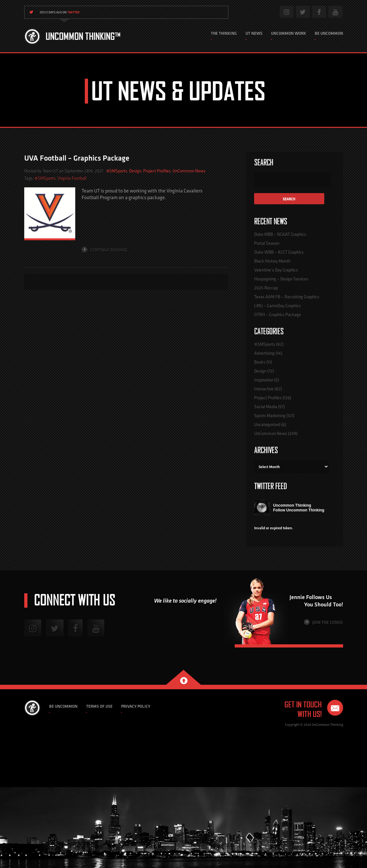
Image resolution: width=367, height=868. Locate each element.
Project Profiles (157, 171)
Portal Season (267, 243)
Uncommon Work (289, 33)
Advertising (264, 353)
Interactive (264, 389)
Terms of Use (99, 706)
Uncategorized (267, 424)
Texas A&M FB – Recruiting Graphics (287, 297)
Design (135, 171)
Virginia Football (72, 178)
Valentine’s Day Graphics (276, 270)
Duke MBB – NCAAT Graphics (280, 234)
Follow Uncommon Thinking (299, 510)
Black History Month (272, 261)
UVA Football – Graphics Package (77, 158)
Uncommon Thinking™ (83, 36)
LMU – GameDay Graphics (277, 306)
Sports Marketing (270, 416)
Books (260, 362)
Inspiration (264, 380)
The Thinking (224, 33)
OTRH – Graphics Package (278, 315)
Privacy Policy (136, 706)
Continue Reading (105, 250)
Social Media (266, 407)
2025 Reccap (266, 288)
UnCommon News (189, 171)
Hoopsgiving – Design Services (281, 279)
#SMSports (117, 171)
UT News (254, 33)
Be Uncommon (329, 33)
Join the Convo (323, 622)
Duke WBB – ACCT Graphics (279, 252)
